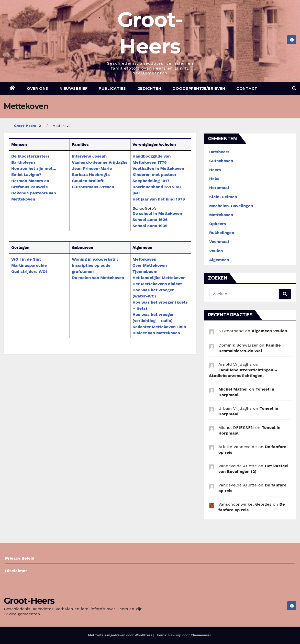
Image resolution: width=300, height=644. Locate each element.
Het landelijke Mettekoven (159, 278)
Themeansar (201, 635)
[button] (294, 88)
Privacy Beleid (20, 558)
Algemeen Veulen (269, 331)
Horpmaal (219, 188)
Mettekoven (144, 259)
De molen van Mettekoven (98, 278)
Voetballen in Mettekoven (158, 168)
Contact (247, 88)
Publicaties (112, 88)
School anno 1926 (150, 220)
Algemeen (219, 260)
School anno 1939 (150, 226)
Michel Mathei (233, 389)
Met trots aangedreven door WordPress (121, 635)
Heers (215, 170)
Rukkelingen (222, 233)
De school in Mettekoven (157, 213)
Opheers (218, 224)
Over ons (38, 88)
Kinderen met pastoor (154, 175)
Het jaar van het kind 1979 (159, 199)
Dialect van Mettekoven (156, 333)
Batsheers (219, 152)
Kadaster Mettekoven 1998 (159, 327)
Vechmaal (219, 242)
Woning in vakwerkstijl (95, 259)
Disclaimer (16, 571)
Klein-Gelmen (223, 197)
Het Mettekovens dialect (157, 284)
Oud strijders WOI (29, 271)
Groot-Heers (25, 126)
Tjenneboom (145, 271)
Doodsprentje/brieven (199, 88)
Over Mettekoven (150, 265)
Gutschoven (221, 161)
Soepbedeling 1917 (151, 181)
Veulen (216, 251)
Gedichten (149, 88)
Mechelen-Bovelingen (231, 206)
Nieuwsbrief (74, 88)
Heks (214, 179)
